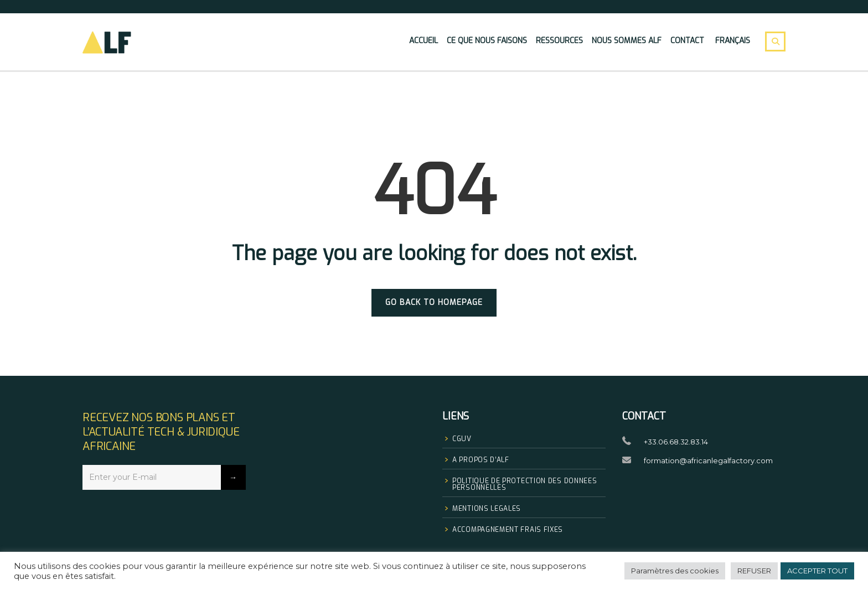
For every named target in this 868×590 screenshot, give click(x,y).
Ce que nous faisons (487, 41)
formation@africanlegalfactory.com (708, 460)
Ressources (559, 41)
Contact (687, 41)
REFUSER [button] (754, 571)
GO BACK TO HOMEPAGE (434, 302)
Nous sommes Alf (627, 41)
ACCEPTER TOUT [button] (817, 571)
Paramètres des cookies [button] (675, 571)
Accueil (423, 41)
